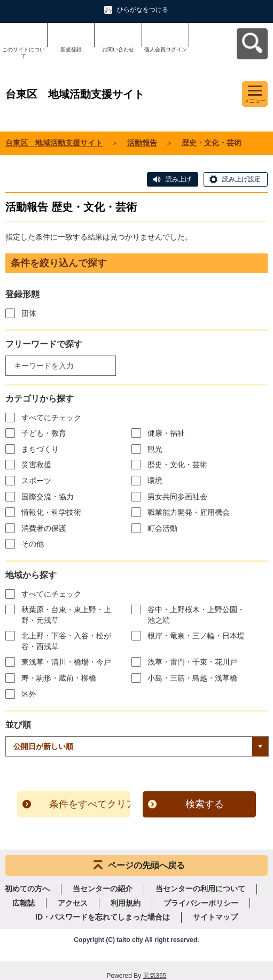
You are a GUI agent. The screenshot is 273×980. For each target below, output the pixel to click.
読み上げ (178, 179)
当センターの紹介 (103, 889)
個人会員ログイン (166, 49)
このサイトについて (24, 53)
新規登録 (71, 49)
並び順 (18, 725)
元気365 (155, 976)
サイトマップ (215, 917)
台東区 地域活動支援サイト (54, 143)
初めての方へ (27, 889)
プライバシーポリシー (201, 903)
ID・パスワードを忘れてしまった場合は (103, 917)
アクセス (73, 903)
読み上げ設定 (241, 179)
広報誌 (24, 903)
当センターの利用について (200, 889)
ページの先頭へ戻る (146, 865)
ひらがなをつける (143, 10)
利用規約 (126, 903)
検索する (205, 804)
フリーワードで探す (44, 344)
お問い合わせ (118, 49)
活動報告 (142, 143)
